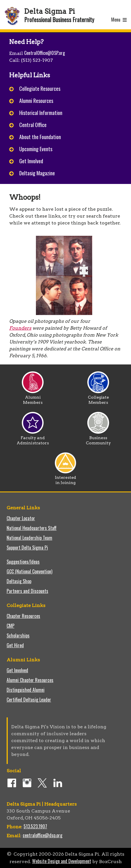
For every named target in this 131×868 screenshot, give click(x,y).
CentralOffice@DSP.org (45, 53)
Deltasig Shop (19, 581)
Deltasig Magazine (37, 173)
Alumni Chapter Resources (30, 680)
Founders (20, 328)
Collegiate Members (98, 398)
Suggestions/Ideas (23, 562)
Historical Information (41, 113)
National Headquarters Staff (32, 528)
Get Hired (15, 645)
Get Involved (31, 161)
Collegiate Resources (40, 89)
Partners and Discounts (27, 591)
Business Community (98, 438)
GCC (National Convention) (29, 571)
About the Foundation (40, 137)
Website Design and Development (62, 861)
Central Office (33, 125)
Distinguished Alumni (26, 690)
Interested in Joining (65, 478)
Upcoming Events (36, 149)
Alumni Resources (36, 101)
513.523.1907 (35, 826)
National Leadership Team (29, 538)
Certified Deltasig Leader (29, 700)
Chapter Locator (21, 518)
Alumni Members (33, 398)
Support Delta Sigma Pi (27, 548)
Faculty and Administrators (33, 438)
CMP (10, 626)
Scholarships (18, 635)
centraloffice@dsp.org (43, 835)
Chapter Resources (23, 616)
